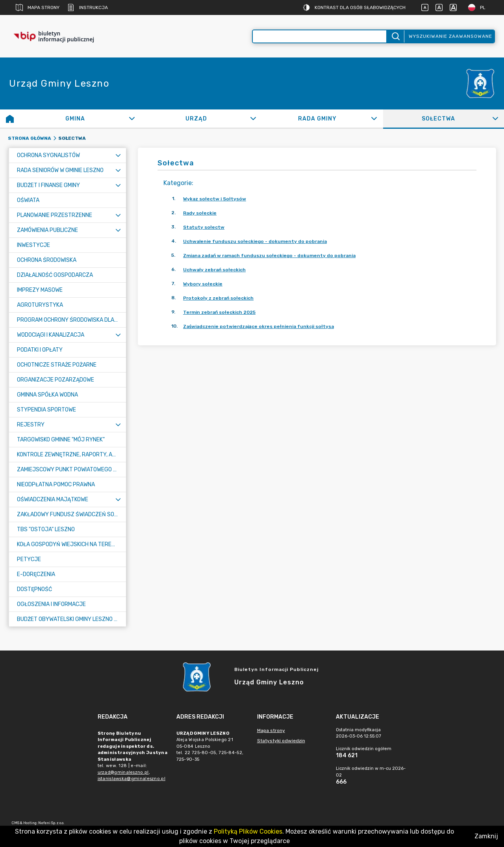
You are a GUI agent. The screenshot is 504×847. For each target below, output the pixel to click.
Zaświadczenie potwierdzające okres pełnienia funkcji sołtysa (258, 326)
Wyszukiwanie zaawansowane (450, 36)
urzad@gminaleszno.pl (123, 772)
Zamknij (486, 836)
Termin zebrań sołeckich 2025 (219, 312)
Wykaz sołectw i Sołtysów (215, 199)
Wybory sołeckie (203, 284)
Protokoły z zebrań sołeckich (218, 298)
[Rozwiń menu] (118, 155)
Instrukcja (88, 7)
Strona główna (30, 138)
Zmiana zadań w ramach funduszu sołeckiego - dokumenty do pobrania (269, 256)
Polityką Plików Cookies (248, 831)
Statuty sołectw (204, 227)
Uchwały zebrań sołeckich (214, 270)
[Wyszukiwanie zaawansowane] (320, 36)
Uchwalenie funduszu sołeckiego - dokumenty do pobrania (255, 241)
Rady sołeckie (200, 213)
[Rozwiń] (132, 119)
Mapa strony (38, 7)
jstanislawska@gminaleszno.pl (132, 779)
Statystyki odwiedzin (281, 741)
